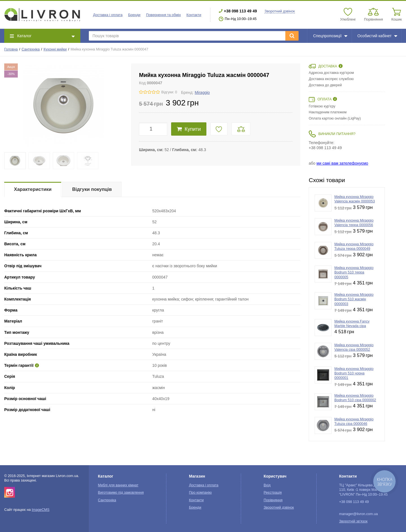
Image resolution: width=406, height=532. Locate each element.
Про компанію (200, 493)
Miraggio (202, 92)
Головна (11, 49)
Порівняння (273, 500)
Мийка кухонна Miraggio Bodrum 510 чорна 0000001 (354, 373)
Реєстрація (273, 493)
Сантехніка (30, 49)
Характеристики (33, 189)
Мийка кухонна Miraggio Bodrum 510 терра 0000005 (354, 272)
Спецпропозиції (330, 36)
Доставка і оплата (108, 15)
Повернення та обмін (163, 15)
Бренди (134, 15)
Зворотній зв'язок (353, 521)
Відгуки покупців (92, 189)
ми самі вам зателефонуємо (342, 163)
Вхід (267, 485)
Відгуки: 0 (169, 92)
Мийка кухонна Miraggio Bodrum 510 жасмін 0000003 (354, 299)
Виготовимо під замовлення (121, 493)
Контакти (194, 15)
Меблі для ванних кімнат (118, 485)
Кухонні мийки (55, 49)
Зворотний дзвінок (280, 11)
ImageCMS (40, 510)
